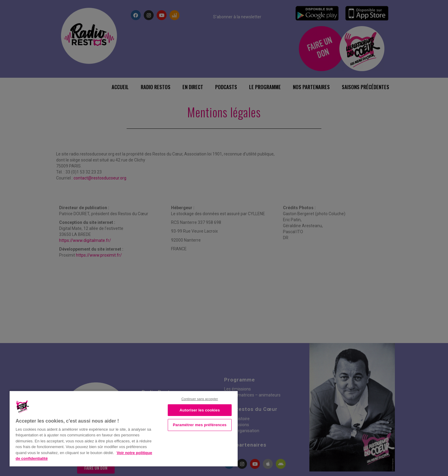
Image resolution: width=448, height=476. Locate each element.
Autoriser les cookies (200, 410)
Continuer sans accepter (200, 399)
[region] (124, 428)
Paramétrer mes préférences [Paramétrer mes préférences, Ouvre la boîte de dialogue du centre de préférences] (200, 425)
